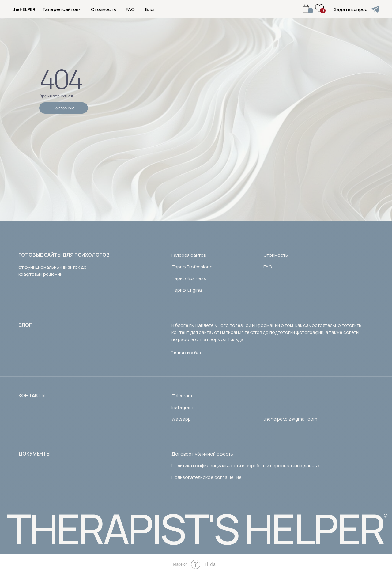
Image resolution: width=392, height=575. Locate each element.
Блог (150, 9)
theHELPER (24, 9)
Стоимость (104, 9)
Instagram (182, 407)
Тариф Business (189, 278)
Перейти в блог (188, 352)
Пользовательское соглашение (207, 477)
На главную (64, 108)
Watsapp (181, 419)
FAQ (130, 9)
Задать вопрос (351, 9)
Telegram (182, 396)
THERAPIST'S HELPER (195, 529)
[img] (375, 9)
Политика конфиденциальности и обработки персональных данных (246, 465)
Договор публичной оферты (203, 454)
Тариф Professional (192, 267)
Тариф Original (187, 290)
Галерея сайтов (189, 255)
